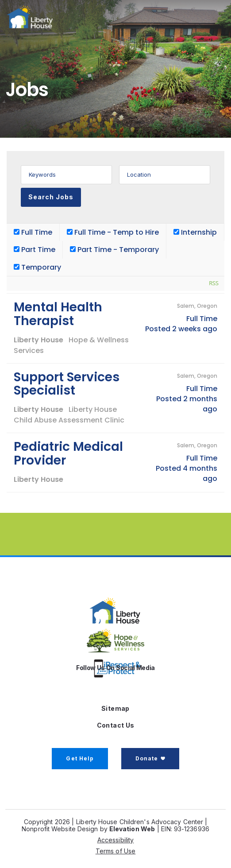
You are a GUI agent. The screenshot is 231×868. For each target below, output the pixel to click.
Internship (195, 232)
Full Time (33, 232)
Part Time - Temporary (114, 250)
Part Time (35, 250)
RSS (214, 283)
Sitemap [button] (115, 708)
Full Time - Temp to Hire (113, 232)
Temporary (37, 267)
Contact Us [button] (116, 725)
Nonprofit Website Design (60, 829)
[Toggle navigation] (205, 17)
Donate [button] (147, 758)
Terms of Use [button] (116, 851)
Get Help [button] (80, 758)
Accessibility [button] (116, 840)
